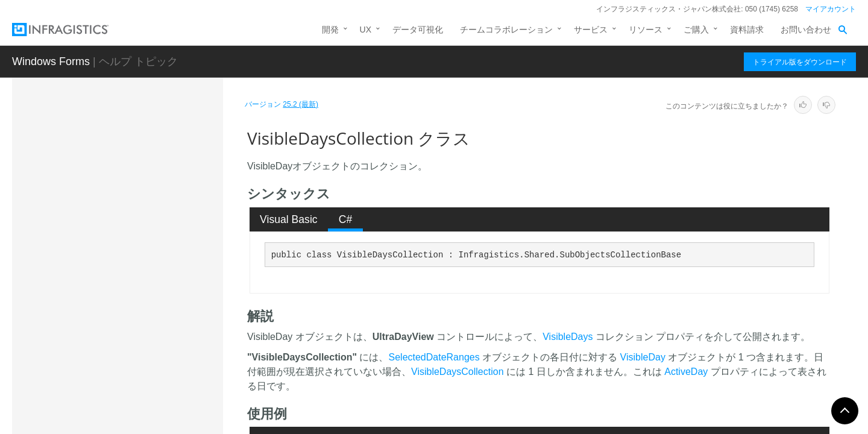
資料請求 (747, 30)
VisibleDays (568, 337)
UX (366, 30)
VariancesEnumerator (120, 177)
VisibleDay (99, 231)
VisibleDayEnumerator (121, 253)
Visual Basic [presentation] (289, 219)
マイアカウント (831, 9)
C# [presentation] (346, 219)
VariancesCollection (117, 156)
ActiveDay (686, 372)
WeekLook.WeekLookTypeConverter (148, 400)
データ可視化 (418, 30)
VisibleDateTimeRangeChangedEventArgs (149, 204)
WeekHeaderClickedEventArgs (137, 358)
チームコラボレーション (506, 30)
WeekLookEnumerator (121, 421)
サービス (591, 30)
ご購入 (696, 30)
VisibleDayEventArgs (119, 274)
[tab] (289, 219)
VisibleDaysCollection (124, 295)
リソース (646, 30)
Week (90, 337)
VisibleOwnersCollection (125, 316)
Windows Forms (51, 61)
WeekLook (99, 379)
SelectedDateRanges (434, 357)
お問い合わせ (806, 30)
